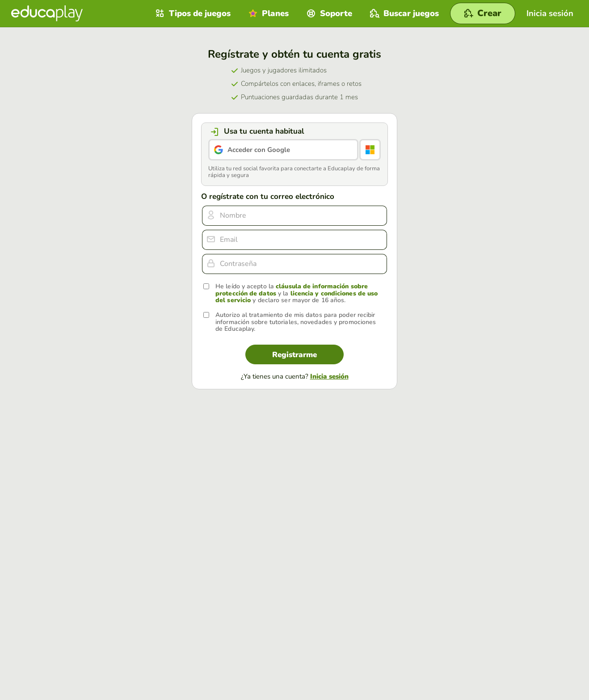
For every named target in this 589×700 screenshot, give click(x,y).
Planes (267, 13)
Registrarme (294, 355)
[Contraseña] (294, 264)
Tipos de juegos (192, 13)
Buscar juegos (403, 13)
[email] (294, 240)
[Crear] (483, 13)
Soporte (328, 13)
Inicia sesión (329, 376)
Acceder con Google (259, 150)
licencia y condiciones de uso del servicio (297, 297)
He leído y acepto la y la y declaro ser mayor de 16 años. (297, 293)
